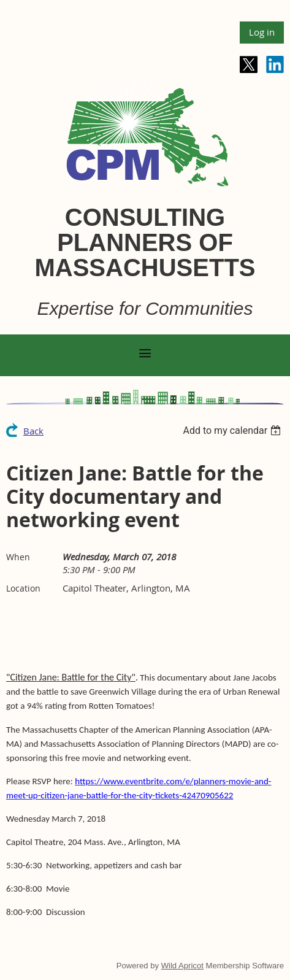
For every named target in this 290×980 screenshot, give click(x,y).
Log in (262, 32)
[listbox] (233, 430)
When (18, 557)
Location (23, 588)
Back (33, 431)
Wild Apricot (182, 966)
